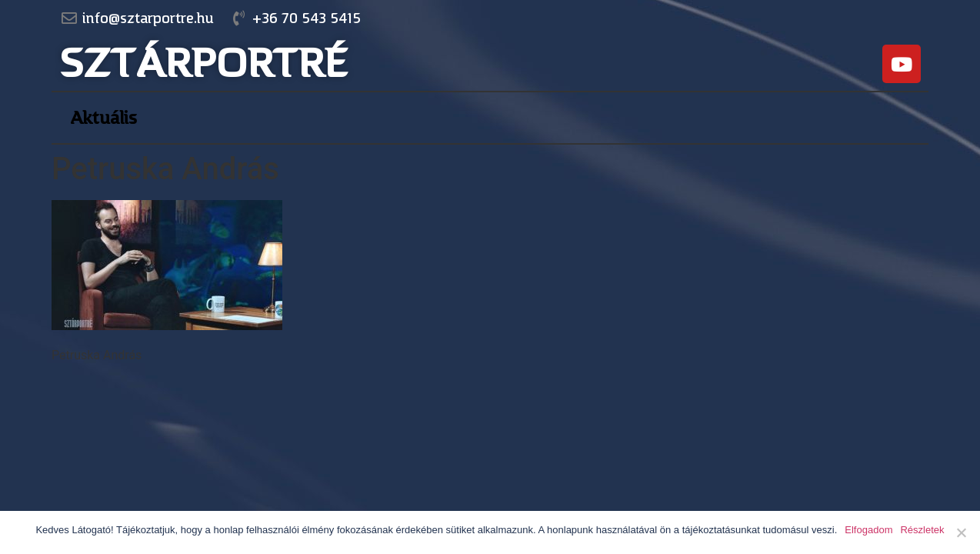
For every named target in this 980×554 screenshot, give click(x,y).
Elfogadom (868, 530)
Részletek (922, 530)
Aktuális (103, 118)
